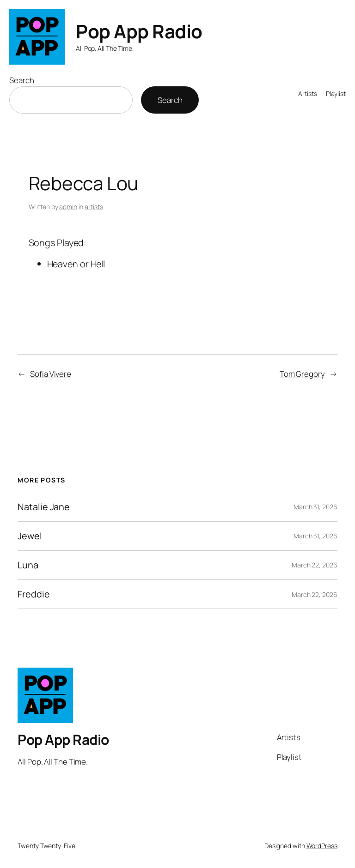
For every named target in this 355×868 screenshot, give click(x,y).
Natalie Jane (44, 507)
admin (68, 207)
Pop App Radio (139, 31)
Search (21, 80)
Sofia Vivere (51, 374)
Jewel (30, 536)
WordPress (322, 846)
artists (94, 207)
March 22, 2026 (315, 565)
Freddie (34, 594)
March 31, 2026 (315, 507)
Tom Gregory (302, 374)
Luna (28, 565)
